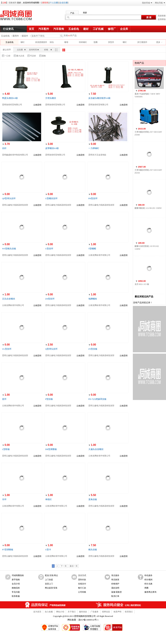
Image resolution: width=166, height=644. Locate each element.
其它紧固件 (142, 42)
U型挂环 (49, 249)
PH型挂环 (93, 198)
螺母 (66, 42)
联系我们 (129, 612)
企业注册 (64, 3)
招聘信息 (106, 612)
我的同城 (147, 3)
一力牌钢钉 (94, 148)
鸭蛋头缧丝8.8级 (10, 98)
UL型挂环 (7, 349)
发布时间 (34, 50)
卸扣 (52, 42)
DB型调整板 (51, 449)
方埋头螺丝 (51, 98)
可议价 (32, 56)
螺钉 (125, 42)
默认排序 (7, 50)
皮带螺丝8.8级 (52, 148)
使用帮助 (162, 19)
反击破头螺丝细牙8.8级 (99, 98)
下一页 (64, 566)
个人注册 (54, 3)
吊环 (4, 499)
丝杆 (4, 148)
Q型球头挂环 (51, 349)
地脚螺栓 (93, 299)
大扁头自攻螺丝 (96, 449)
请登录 (45, 3)
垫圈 (96, 42)
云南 (4, 3)
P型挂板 (49, 399)
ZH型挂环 (50, 299)
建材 (86, 29)
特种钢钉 (83, 42)
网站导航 (160, 3)
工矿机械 (98, 29)
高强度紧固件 (41, 42)
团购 (43, 56)
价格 (48, 50)
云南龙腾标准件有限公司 (99, 255)
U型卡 (48, 550)
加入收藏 (49, 612)
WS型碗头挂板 (9, 249)
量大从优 (19, 56)
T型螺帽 (92, 249)
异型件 (111, 42)
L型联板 (6, 449)
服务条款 (83, 612)
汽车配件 (44, 29)
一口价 (6, 56)
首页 (32, 29)
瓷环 (4, 399)
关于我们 (72, 612)
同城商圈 (19, 17)
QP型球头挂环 (9, 198)
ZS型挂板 (93, 349)
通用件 (16, 36)
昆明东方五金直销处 (97, 155)
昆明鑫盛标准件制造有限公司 (15, 155)
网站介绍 (60, 612)
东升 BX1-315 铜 (142, 284)
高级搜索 (162, 16)
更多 (158, 42)
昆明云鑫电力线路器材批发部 (15, 205)
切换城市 (13, 3)
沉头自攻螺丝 (9, 299)
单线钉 (49, 499)
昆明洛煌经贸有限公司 (12, 105)
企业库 (124, 29)
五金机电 (74, 29)
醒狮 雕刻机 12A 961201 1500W (148, 208)
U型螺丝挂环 (51, 198)
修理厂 (112, 29)
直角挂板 (93, 499)
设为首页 (37, 612)
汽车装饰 (59, 29)
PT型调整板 (8, 550)
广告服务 (95, 612)
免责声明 (117, 612)
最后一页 (74, 566)
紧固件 (25, 36)
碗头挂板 (93, 550)
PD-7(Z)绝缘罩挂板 (97, 399)
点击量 (21, 50)
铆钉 (23, 42)
